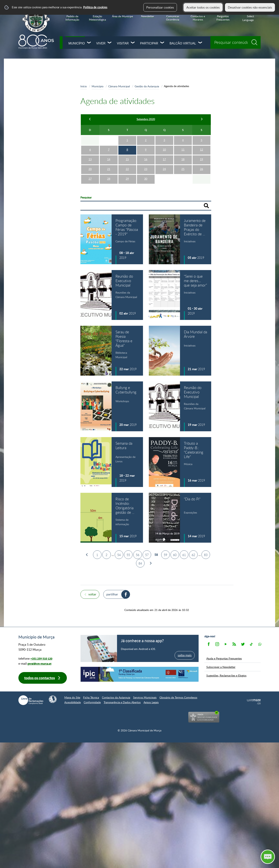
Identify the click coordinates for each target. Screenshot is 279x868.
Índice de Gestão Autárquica (40, 231)
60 (175, 555)
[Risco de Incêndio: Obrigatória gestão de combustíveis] (112, 518)
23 (146, 169)
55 (128, 555)
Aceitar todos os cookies (203, 7)
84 (140, 563)
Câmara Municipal (33, 80)
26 (201, 169)
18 (183, 159)
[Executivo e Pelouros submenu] (70, 97)
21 (109, 169)
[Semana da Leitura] (112, 462)
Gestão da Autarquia (35, 123)
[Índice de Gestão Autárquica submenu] (70, 231)
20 (90, 169)
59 (165, 555)
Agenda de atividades (39, 131)
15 (127, 159)
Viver (101, 43)
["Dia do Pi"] (180, 518)
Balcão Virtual (183, 43)
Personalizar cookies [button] (160, 7)
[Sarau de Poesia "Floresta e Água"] (112, 351)
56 (138, 555)
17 (164, 159)
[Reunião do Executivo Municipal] (112, 295)
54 (119, 555)
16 (146, 159)
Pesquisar (86, 197)
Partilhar (112, 594)
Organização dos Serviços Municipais (42, 150)
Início (84, 86)
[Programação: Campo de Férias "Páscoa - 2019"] (112, 239)
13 (90, 159)
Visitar (123, 43)
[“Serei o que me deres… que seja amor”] (180, 295)
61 (184, 555)
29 (127, 179)
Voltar (92, 594)
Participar (149, 43)
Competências (31, 106)
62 (193, 555)
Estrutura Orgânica (37, 140)
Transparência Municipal (37, 222)
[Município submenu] (89, 43)
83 (206, 555)
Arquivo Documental (35, 239)
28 (109, 179)
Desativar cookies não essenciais (250, 7)
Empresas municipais (36, 180)
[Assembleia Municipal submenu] (70, 197)
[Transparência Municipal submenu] (70, 222)
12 (201, 149)
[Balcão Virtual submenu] (200, 43)
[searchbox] (236, 42)
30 (146, 179)
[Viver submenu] (110, 43)
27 (90, 179)
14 (109, 159)
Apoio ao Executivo (35, 114)
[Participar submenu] (162, 43)
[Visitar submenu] (133, 43)
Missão (26, 89)
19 (201, 159)
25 (183, 169)
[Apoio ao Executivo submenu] (70, 114)
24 (164, 169)
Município (77, 43)
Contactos (28, 248)
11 (183, 149)
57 (147, 555)
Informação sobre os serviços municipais (44, 161)
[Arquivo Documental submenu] (70, 239)
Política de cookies (95, 7)
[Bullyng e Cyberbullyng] (112, 406)
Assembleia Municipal (35, 197)
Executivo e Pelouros (36, 97)
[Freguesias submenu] (70, 205)
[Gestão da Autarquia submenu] (70, 123)
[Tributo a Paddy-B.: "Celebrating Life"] (180, 462)
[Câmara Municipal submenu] (70, 80)
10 (164, 149)
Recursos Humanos (34, 171)
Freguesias (28, 205)
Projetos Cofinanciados (37, 188)
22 (127, 169)
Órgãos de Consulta (34, 214)
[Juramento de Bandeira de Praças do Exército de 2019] (180, 239)
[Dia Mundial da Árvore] (180, 351)
